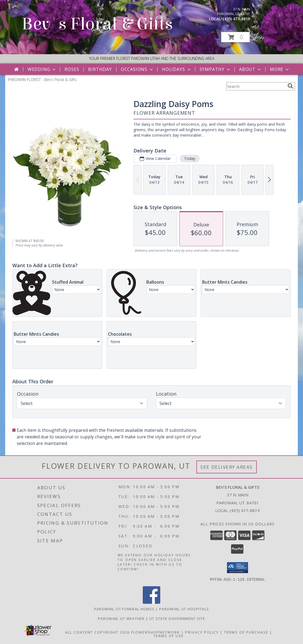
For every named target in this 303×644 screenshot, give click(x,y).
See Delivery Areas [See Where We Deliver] (227, 467)
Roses (72, 69)
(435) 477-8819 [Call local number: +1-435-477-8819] (236, 19)
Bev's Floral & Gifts (97, 24)
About (250, 69)
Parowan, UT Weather (121, 618)
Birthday (100, 69)
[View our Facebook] (151, 602)
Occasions (137, 69)
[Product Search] (256, 86)
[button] (235, 37)
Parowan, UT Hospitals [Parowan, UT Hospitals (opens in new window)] (184, 609)
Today (190, 158)
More (280, 69)
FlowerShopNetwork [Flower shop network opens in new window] (155, 632)
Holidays (177, 69)
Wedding (42, 69)
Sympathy (215, 69)
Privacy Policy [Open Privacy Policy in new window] (202, 632)
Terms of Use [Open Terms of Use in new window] (169, 636)
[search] (290, 86)
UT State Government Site (177, 618)
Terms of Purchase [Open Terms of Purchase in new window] (246, 632)
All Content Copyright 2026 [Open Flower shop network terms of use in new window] (97, 632)
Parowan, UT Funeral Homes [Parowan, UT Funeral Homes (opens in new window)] (124, 609)
